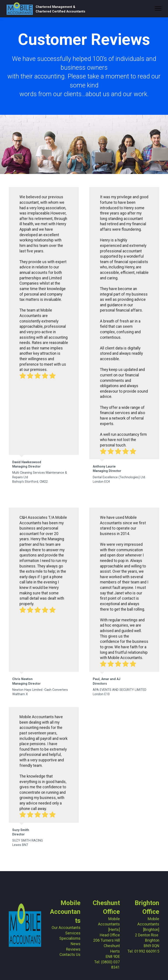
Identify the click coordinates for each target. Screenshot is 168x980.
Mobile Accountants (65, 912)
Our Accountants (66, 928)
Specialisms (70, 938)
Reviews (73, 949)
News (76, 944)
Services (73, 933)
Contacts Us (70, 955)
